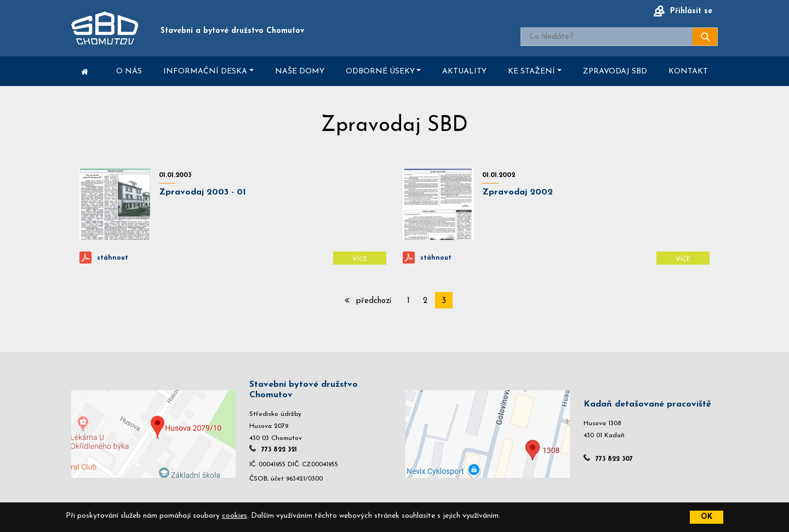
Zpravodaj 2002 (518, 192)
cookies (235, 516)
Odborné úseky (380, 71)
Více (360, 259)
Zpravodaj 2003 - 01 (202, 192)
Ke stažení (531, 71)
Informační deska (205, 71)
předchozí (368, 301)
